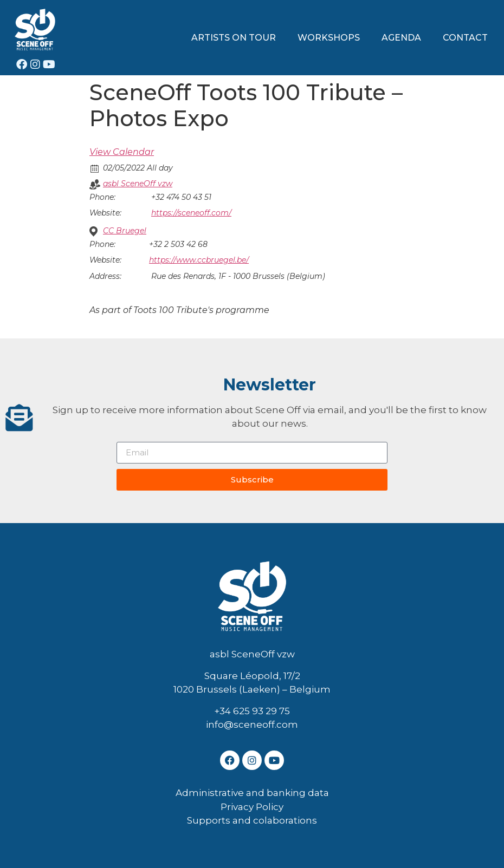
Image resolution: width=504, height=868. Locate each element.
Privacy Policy (252, 807)
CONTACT (465, 38)
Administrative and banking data (252, 793)
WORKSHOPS (329, 38)
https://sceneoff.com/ (191, 213)
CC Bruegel (125, 231)
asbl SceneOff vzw (138, 184)
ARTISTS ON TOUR (234, 38)
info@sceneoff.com (252, 725)
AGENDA (401, 38)
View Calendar (122, 152)
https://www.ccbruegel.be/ (199, 260)
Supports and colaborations (252, 820)
